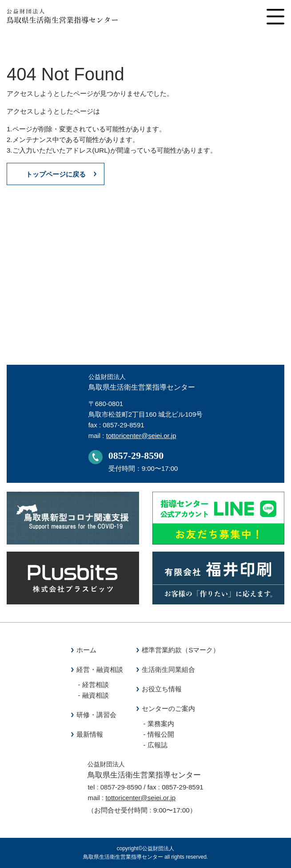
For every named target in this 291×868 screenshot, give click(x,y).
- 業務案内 (158, 724)
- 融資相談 (93, 695)
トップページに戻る (56, 174)
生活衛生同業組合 (168, 669)
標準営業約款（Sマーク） (181, 650)
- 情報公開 (158, 734)
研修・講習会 (96, 715)
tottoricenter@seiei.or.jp (141, 436)
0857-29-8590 (136, 456)
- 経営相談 (93, 685)
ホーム (86, 650)
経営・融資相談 (100, 669)
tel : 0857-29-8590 (115, 787)
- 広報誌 (155, 745)
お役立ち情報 (162, 689)
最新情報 (90, 734)
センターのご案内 (168, 708)
